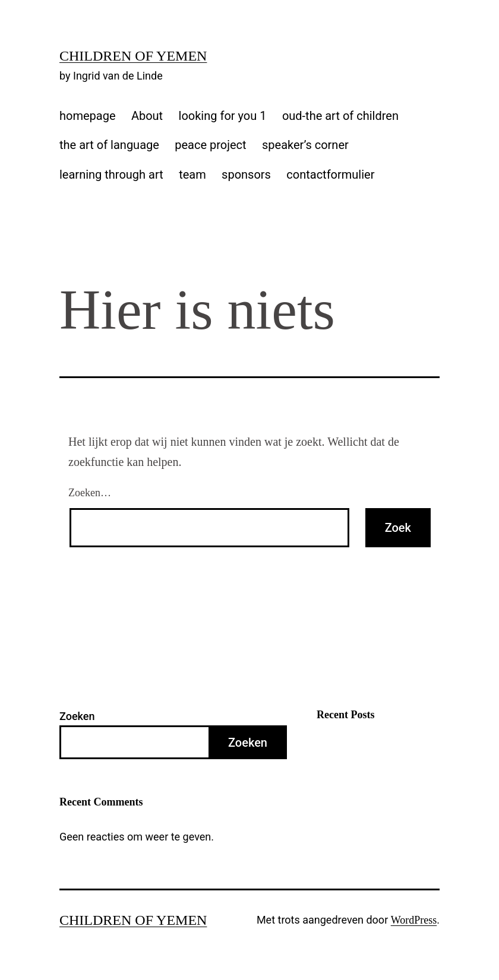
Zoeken (77, 716)
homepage (88, 116)
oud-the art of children (340, 116)
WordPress (414, 920)
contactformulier (330, 175)
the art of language (109, 145)
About (147, 116)
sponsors (246, 175)
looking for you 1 (223, 116)
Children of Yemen (133, 56)
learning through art (111, 175)
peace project (210, 145)
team (192, 175)
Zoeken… (90, 493)
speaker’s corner (305, 145)
